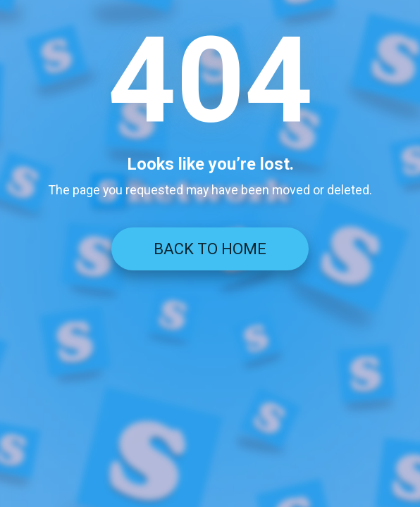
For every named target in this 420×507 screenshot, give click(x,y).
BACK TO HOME (210, 249)
